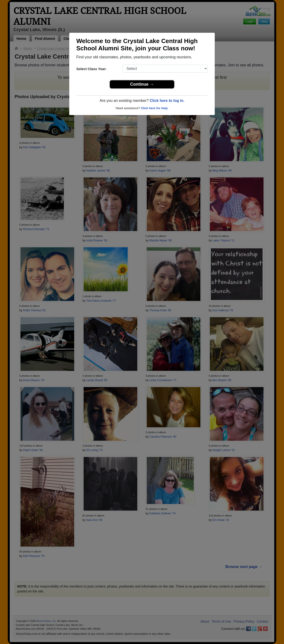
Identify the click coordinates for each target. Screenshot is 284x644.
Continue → (142, 84)
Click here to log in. (167, 101)
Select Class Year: (91, 69)
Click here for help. (155, 108)
